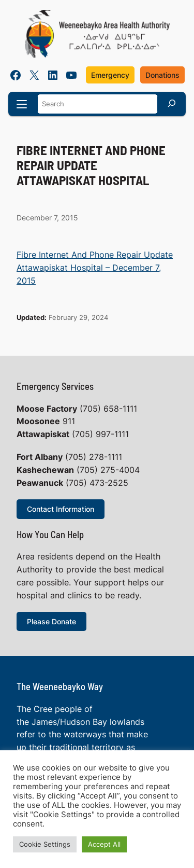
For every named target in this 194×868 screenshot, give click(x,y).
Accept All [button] (104, 844)
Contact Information (61, 509)
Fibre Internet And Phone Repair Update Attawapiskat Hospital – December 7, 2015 (95, 268)
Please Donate (51, 621)
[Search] (172, 103)
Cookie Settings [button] (45, 844)
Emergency (110, 75)
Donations (162, 75)
